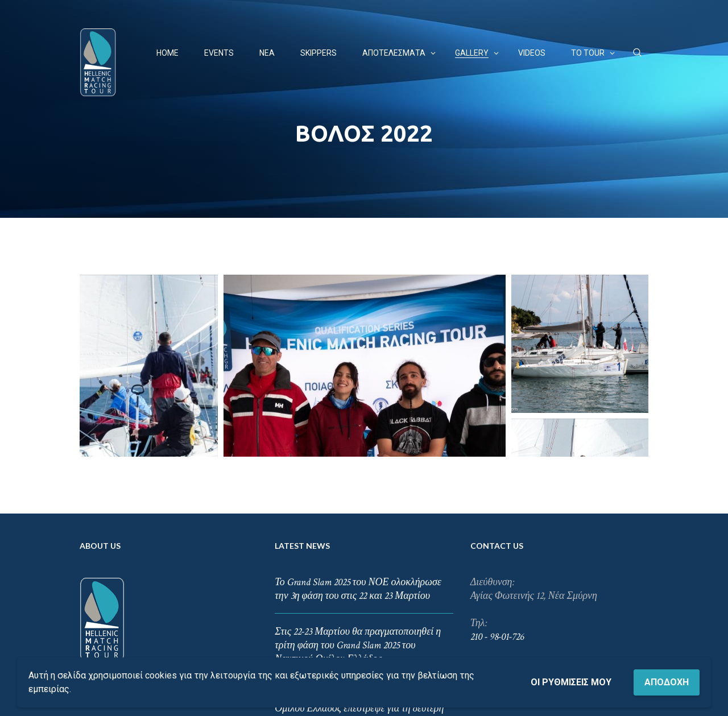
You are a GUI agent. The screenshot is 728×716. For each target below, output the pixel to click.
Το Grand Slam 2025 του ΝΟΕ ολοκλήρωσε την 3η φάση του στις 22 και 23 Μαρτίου (358, 497)
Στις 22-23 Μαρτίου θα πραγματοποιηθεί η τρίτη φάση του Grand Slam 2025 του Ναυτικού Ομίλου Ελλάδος (358, 554)
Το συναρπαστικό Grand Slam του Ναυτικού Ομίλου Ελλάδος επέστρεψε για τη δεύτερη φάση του (361, 617)
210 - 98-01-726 (497, 545)
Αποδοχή (667, 682)
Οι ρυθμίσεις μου (571, 682)
